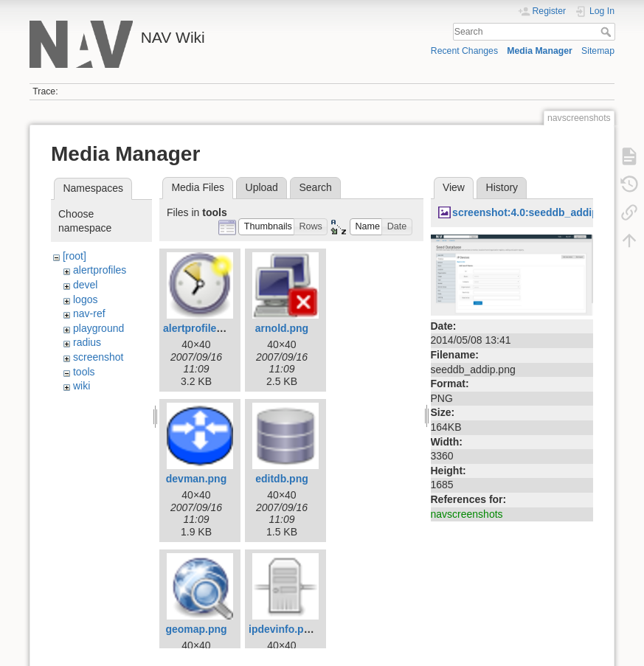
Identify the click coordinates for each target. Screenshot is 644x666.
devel (85, 285)
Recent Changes (464, 51)
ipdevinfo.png (283, 629)
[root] (75, 256)
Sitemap (598, 51)
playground (98, 328)
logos (85, 299)
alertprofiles (100, 270)
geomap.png (196, 629)
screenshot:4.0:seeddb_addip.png (536, 212)
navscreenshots (467, 514)
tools (84, 372)
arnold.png (282, 328)
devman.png (196, 479)
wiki (82, 386)
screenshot (98, 357)
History (502, 187)
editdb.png (282, 479)
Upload (262, 187)
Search (607, 32)
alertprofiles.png (204, 328)
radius (87, 342)
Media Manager (540, 51)
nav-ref (89, 313)
